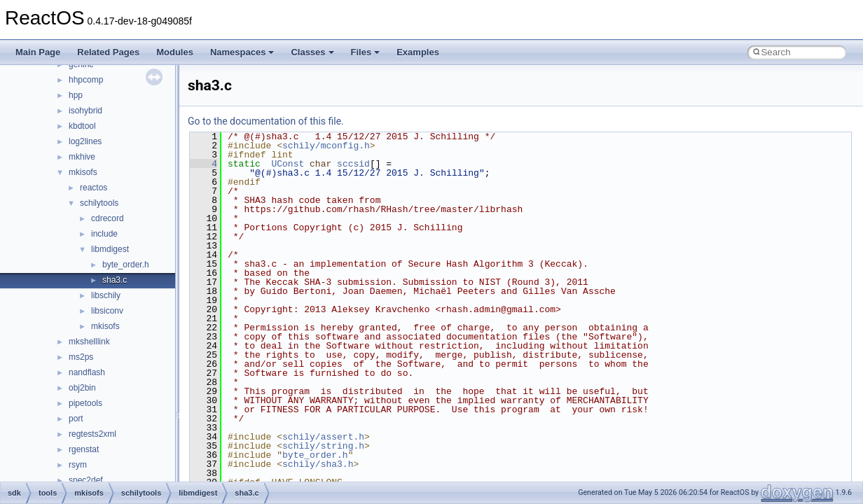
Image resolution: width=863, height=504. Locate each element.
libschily (106, 295)
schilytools (99, 203)
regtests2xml (92, 434)
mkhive (82, 157)
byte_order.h (126, 265)
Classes (312, 52)
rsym (78, 465)
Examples (418, 52)
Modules (175, 52)
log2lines (85, 141)
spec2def (86, 480)
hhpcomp (86, 80)
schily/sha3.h (318, 464)
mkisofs (83, 172)
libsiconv (107, 311)
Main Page (38, 52)
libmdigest (110, 249)
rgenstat (84, 449)
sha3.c (115, 280)
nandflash (87, 372)
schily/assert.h (323, 437)
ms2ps (81, 357)
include (104, 234)
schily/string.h (323, 446)
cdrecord (108, 218)
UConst (288, 164)
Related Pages (108, 52)
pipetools (85, 403)
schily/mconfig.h (326, 146)
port (76, 419)
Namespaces (242, 52)
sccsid (353, 164)
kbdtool (82, 126)
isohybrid (85, 111)
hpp (76, 95)
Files (366, 52)
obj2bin (82, 388)
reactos (94, 188)
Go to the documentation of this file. (266, 121)
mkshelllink (89, 342)
